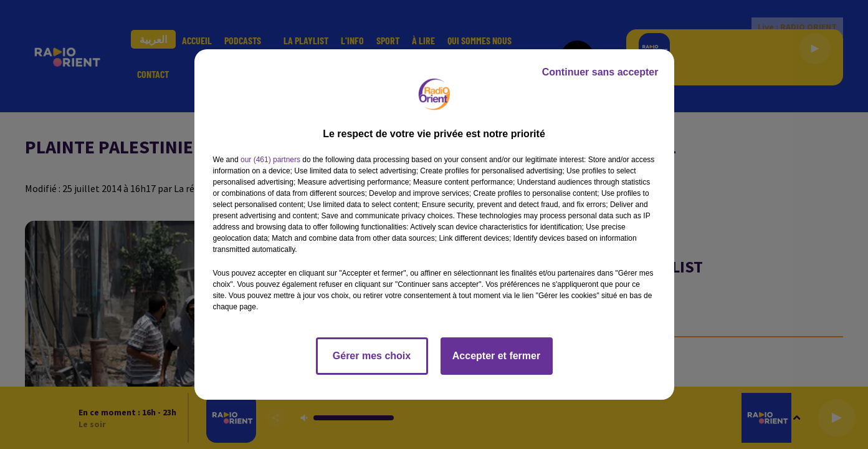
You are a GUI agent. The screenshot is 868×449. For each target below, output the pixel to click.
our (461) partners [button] (270, 160)
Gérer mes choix (372, 356)
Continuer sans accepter (600, 72)
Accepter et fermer (496, 356)
